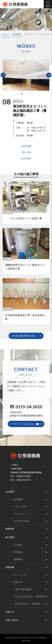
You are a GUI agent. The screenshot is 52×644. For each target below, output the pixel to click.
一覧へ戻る (26, 152)
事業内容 (10, 529)
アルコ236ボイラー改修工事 (26, 218)
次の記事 (26, 159)
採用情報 (10, 567)
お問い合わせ (12, 620)
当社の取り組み (21, 521)
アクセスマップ (21, 514)
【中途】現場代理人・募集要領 (29, 597)
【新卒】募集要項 (23, 589)
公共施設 (18, 101)
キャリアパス (20, 575)
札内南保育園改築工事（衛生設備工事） (25, 317)
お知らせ (10, 612)
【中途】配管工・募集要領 (27, 604)
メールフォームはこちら (22, 424)
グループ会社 (20, 507)
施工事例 (17, 34)
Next (49, 75)
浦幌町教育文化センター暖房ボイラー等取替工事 (25, 267)
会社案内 (10, 492)
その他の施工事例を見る (23, 336)
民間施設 (18, 552)
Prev (3, 75)
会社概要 (18, 499)
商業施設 (8, 212)
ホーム (6, 34)
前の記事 (26, 146)
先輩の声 (18, 582)
